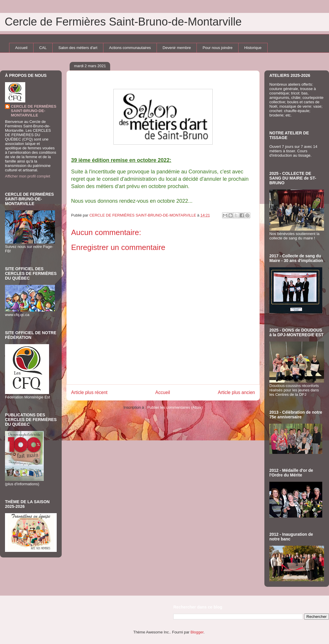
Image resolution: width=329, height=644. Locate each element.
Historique (253, 48)
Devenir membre (177, 48)
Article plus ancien (236, 392)
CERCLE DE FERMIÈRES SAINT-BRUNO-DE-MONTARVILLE (34, 111)
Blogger (197, 632)
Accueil (21, 48)
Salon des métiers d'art (78, 48)
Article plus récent (89, 392)
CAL (43, 48)
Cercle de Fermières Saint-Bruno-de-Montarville (123, 22)
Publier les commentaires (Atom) (175, 407)
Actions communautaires (130, 48)
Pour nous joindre (218, 48)
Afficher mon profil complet (28, 176)
